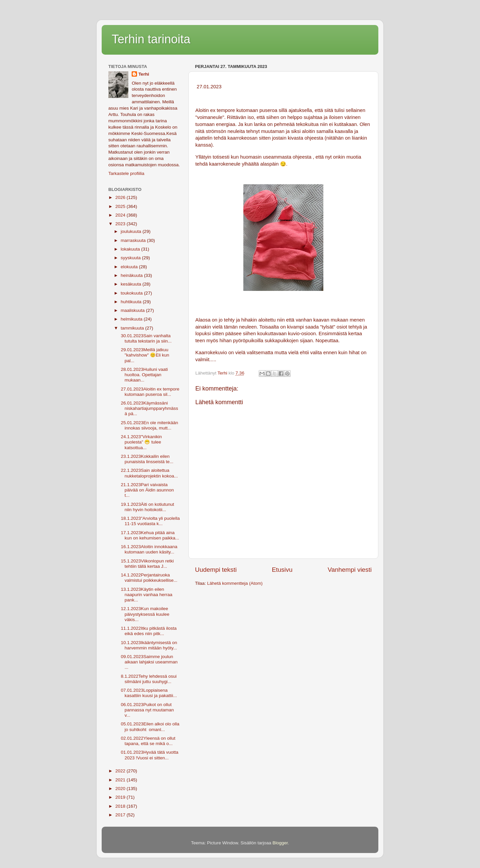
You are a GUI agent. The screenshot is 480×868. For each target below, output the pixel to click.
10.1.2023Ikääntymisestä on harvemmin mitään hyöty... (148, 645)
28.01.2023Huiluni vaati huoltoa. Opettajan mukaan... (144, 375)
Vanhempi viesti (350, 570)
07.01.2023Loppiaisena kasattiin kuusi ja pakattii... (148, 693)
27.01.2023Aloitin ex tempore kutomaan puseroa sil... (149, 392)
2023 (121, 224)
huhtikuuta (132, 302)
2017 (121, 815)
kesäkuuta (131, 284)
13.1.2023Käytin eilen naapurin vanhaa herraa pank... (146, 595)
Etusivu (282, 570)
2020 (121, 789)
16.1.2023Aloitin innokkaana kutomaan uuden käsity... (148, 549)
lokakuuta (131, 249)
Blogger (280, 843)
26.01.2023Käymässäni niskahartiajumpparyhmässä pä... (149, 408)
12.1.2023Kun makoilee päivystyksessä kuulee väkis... (144, 614)
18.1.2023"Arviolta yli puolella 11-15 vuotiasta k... (150, 521)
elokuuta (130, 267)
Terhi (144, 74)
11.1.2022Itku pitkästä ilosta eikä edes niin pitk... (148, 631)
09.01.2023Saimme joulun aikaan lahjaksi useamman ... (149, 662)
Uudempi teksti (216, 570)
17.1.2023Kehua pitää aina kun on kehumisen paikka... (149, 535)
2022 (121, 771)
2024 (121, 215)
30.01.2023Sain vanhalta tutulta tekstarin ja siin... (146, 338)
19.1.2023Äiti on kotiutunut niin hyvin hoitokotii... (147, 507)
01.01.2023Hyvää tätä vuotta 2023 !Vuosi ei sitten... (149, 755)
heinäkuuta (132, 275)
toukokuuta (132, 293)
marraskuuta (134, 240)
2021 (121, 780)
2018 (121, 806)
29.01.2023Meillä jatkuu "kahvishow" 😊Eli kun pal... (144, 355)
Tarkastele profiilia (126, 173)
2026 (121, 197)
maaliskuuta (133, 310)
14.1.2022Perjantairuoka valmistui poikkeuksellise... (148, 578)
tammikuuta (133, 328)
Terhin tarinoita (151, 39)
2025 (121, 206)
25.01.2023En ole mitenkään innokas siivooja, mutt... (149, 425)
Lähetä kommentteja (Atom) (235, 583)
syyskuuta (131, 258)
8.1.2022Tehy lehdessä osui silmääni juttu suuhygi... (148, 679)
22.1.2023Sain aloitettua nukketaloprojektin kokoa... (149, 473)
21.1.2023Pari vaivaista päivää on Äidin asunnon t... (147, 490)
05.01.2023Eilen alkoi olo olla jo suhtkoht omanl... (149, 727)
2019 (121, 797)
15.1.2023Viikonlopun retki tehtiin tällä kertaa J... (147, 564)
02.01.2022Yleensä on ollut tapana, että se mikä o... (147, 741)
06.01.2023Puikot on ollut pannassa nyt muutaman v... (147, 710)
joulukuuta (131, 231)
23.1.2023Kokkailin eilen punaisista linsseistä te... (146, 459)
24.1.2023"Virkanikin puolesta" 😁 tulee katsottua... (141, 442)
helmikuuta (132, 319)
